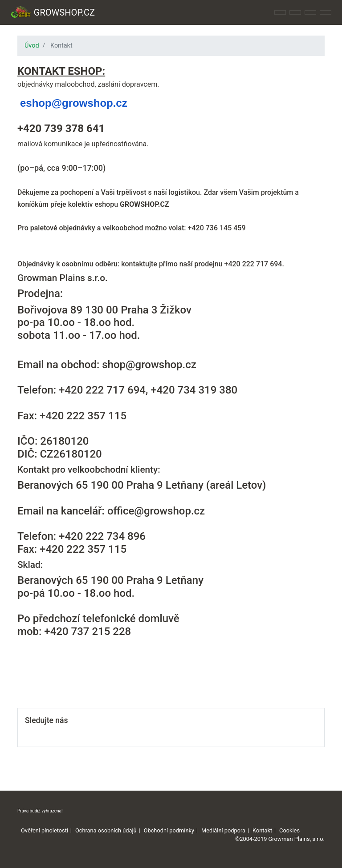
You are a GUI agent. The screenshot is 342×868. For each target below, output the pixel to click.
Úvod (32, 46)
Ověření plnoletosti (45, 830)
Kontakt (262, 830)
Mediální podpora (223, 830)
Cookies (289, 830)
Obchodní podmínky (169, 830)
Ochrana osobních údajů (106, 830)
